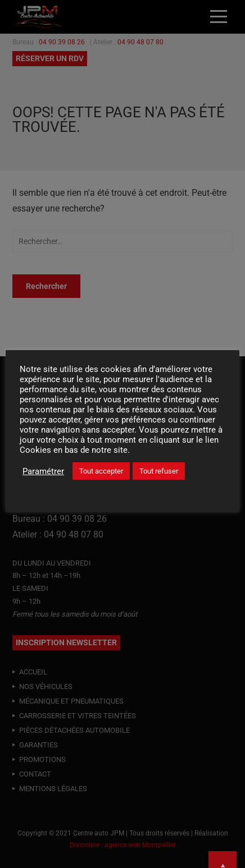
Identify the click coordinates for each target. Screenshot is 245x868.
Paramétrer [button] (43, 471)
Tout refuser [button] (159, 471)
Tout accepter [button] (101, 471)
